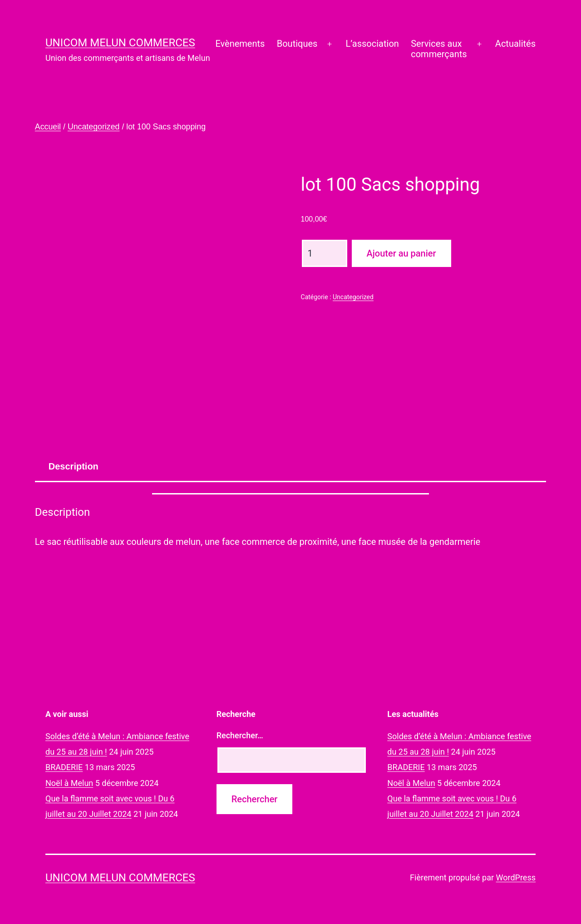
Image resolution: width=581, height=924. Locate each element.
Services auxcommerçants (439, 49)
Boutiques (297, 44)
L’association (372, 44)
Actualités (515, 44)
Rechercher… (240, 735)
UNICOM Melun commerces (120, 43)
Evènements (240, 44)
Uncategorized (94, 127)
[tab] (74, 466)
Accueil (48, 127)
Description (74, 466)
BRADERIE (64, 767)
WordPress (516, 877)
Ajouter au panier (401, 253)
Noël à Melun (69, 783)
